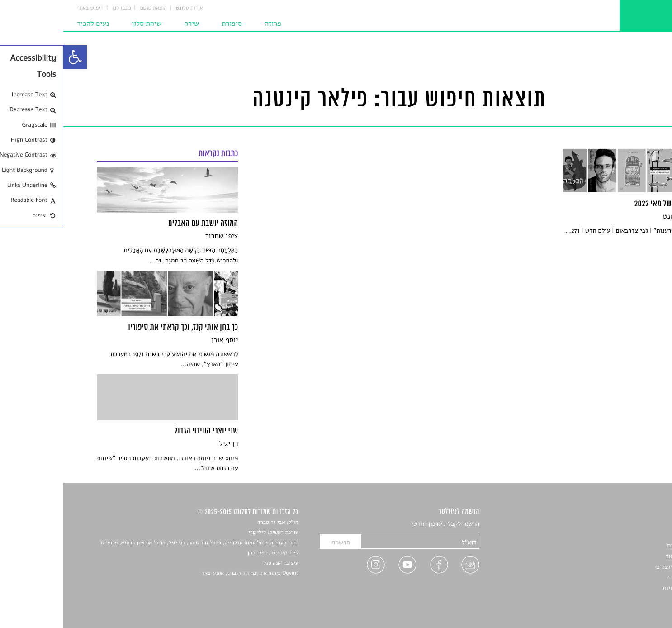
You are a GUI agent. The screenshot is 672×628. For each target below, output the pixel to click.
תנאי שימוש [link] (623, 598)
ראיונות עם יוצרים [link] (616, 567)
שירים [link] (631, 535)
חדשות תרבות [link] (621, 545)
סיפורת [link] (168, 24)
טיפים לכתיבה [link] (621, 577)
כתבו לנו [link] (59, 8)
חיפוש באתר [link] (27, 8)
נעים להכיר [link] (30, 24)
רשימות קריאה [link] (620, 556)
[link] (12, 57)
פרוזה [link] (210, 24)
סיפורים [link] (628, 524)
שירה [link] (128, 24)
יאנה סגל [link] (210, 563)
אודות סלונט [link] (126, 8)
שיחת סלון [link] (83, 24)
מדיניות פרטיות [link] (619, 588)
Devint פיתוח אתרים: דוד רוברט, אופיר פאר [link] (187, 573)
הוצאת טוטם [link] (90, 8)
